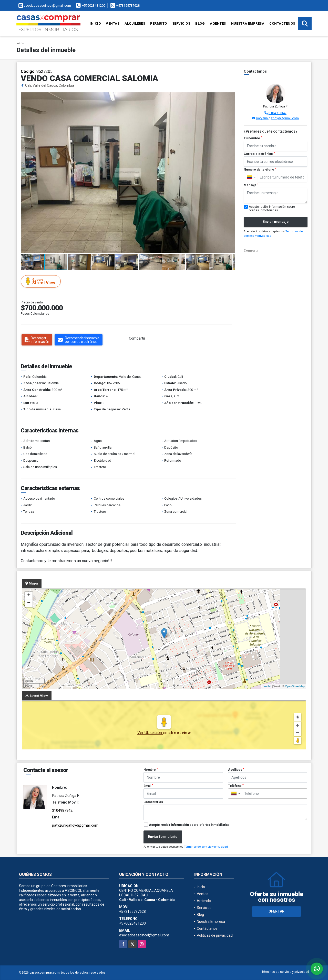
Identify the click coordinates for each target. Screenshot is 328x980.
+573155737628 (128, 6)
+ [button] (29, 596)
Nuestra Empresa (248, 23)
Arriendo (204, 901)
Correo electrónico (259, 154)
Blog (200, 23)
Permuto (159, 23)
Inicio (95, 23)
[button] (231, 97)
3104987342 (278, 113)
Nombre (151, 770)
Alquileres (135, 23)
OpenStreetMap (295, 686)
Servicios (181, 23)
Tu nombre (253, 138)
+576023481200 (94, 6)
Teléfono (236, 786)
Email (148, 786)
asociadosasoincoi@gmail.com (144, 935)
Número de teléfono (260, 170)
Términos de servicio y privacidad (206, 847)
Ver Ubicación (150, 733)
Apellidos (236, 770)
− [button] (29, 603)
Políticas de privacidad (215, 935)
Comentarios (153, 802)
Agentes (218, 23)
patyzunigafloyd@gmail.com (277, 118)
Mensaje (251, 185)
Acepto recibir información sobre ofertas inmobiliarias (189, 825)
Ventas (113, 23)
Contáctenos (282, 23)
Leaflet (267, 686)
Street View (42, 281)
